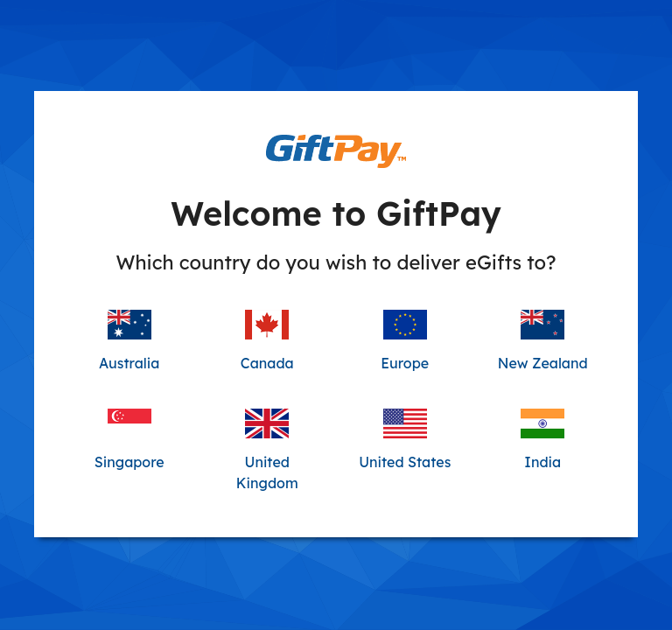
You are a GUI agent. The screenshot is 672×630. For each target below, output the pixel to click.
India (542, 440)
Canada (267, 341)
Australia (129, 341)
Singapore (129, 440)
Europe (405, 341)
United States (405, 440)
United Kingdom (267, 450)
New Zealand (543, 341)
